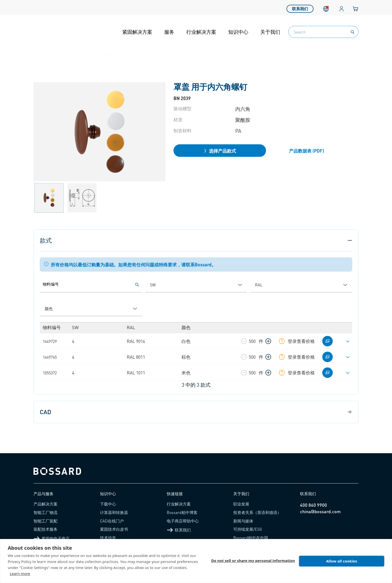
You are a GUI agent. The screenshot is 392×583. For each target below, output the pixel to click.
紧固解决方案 (137, 32)
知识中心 (238, 32)
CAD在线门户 (112, 521)
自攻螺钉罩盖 (140, 55)
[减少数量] (244, 341)
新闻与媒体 (243, 521)
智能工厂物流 (45, 512)
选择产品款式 (220, 151)
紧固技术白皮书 (114, 529)
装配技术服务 (45, 529)
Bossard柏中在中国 (251, 538)
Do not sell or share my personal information (253, 561)
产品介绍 (56, 55)
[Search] (352, 32)
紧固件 (82, 55)
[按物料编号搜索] (137, 285)
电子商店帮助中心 (183, 521)
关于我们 (270, 32)
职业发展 (241, 504)
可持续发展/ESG (248, 529)
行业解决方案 (201, 32)
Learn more (20, 573)
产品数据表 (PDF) (306, 151)
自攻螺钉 (108, 55)
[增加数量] (268, 341)
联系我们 (300, 7)
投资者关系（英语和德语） (257, 512)
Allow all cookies (341, 561)
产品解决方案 (45, 504)
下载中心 (108, 504)
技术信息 (108, 538)
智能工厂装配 (45, 521)
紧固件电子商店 (51, 538)
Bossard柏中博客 (182, 512)
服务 (169, 32)
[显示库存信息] (282, 341)
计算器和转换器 (114, 512)
